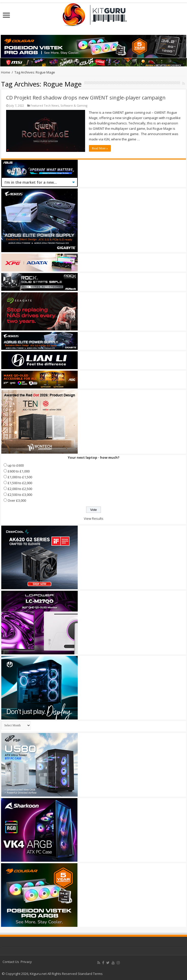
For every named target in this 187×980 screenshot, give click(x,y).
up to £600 (16, 465)
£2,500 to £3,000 (20, 495)
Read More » (100, 148)
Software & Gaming (74, 105)
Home (6, 72)
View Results (94, 518)
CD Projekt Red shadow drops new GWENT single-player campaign (86, 98)
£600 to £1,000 (19, 471)
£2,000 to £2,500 (20, 489)
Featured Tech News (45, 105)
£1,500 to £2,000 (20, 483)
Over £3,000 (17, 500)
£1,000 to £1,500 (20, 477)
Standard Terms (90, 974)
